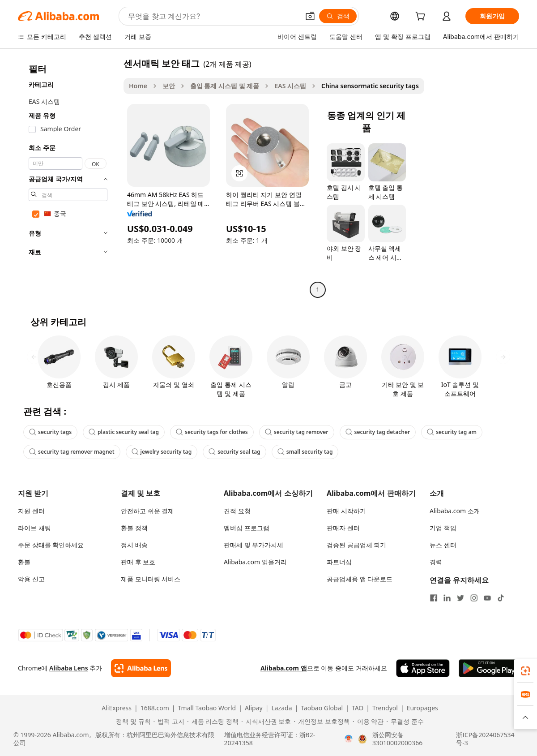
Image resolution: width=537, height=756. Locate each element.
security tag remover (297, 432)
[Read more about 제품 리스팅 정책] (213, 722)
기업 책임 (443, 528)
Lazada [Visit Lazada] (281, 708)
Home (138, 86)
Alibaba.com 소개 (455, 511)
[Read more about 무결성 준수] (405, 722)
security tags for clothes (212, 432)
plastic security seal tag (124, 432)
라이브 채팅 (34, 528)
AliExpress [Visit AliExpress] (117, 708)
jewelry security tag (162, 452)
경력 (436, 562)
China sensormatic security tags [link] (370, 86)
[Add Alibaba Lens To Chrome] (141, 668)
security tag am (452, 432)
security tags (50, 432)
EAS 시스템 (290, 86)
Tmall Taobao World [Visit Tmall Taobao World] (207, 708)
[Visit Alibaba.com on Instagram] (474, 598)
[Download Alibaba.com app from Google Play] (489, 668)
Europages (422, 708)
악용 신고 (31, 579)
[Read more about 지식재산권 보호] (266, 722)
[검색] (338, 16)
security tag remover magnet (72, 452)
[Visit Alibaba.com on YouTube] (487, 598)
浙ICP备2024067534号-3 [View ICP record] (485, 739)
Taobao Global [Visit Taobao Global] (322, 708)
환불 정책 (134, 528)
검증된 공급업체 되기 (356, 545)
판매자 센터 (343, 528)
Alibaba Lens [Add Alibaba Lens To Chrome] (69, 668)
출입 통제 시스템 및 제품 (225, 86)
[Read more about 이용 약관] (368, 722)
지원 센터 (31, 511)
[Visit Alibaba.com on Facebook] (434, 598)
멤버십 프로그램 (247, 528)
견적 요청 (237, 511)
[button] (310, 16)
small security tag (305, 452)
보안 (169, 86)
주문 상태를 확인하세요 (51, 545)
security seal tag (234, 452)
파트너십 (339, 562)
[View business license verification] (349, 739)
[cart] (422, 17)
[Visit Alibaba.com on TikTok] (501, 598)
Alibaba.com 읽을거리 (255, 562)
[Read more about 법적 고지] (169, 722)
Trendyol (385, 708)
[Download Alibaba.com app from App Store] (423, 668)
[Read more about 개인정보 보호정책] (322, 722)
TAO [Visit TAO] (358, 708)
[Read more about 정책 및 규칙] (132, 722)
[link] (525, 671)
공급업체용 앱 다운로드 (360, 579)
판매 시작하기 (346, 511)
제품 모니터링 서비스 (151, 579)
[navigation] (68, 178)
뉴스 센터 (443, 545)
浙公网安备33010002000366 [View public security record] (397, 739)
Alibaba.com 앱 (284, 668)
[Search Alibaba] (213, 16)
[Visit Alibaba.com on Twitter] (460, 598)
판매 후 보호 (138, 562)
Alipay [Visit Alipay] (254, 708)
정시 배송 (134, 545)
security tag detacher (378, 432)
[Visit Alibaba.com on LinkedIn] (447, 598)
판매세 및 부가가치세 (254, 545)
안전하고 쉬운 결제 (147, 511)
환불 (24, 562)
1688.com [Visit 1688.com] (155, 708)
